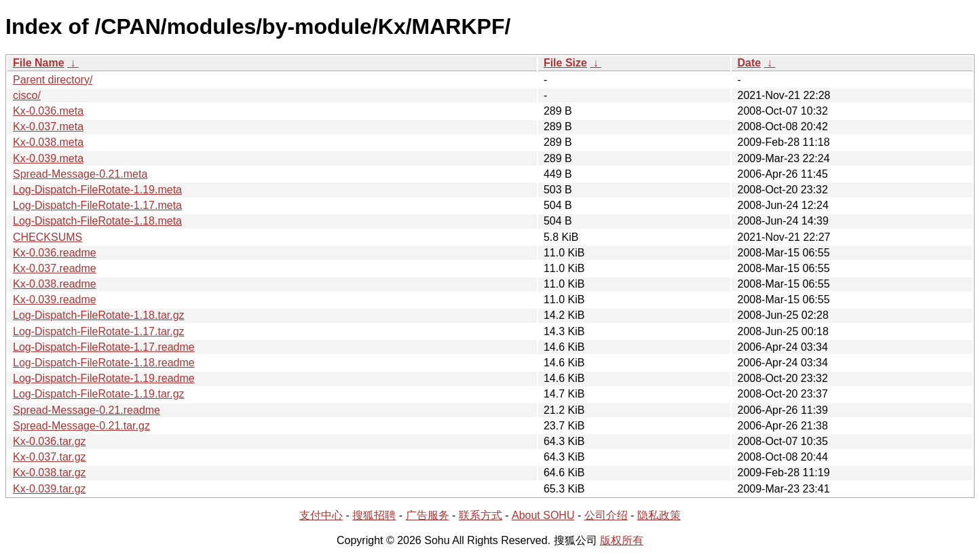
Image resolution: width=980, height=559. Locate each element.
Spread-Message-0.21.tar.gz (81, 426)
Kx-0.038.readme (55, 284)
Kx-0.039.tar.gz (50, 489)
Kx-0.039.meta (48, 158)
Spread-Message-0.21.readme (87, 410)
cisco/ (27, 95)
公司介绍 (606, 515)
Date (749, 63)
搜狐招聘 (374, 515)
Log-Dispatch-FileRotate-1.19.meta (97, 190)
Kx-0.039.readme (55, 300)
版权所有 (622, 540)
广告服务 (428, 515)
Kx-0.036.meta (48, 111)
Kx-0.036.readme (55, 253)
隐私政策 (659, 515)
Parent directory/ (53, 80)
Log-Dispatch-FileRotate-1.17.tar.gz (99, 331)
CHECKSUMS (48, 237)
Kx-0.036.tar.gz (50, 441)
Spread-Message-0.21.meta (80, 174)
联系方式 (480, 515)
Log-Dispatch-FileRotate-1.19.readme (104, 378)
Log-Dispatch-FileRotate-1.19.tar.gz (99, 394)
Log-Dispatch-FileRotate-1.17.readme (104, 347)
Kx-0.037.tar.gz (50, 457)
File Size (565, 63)
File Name (39, 63)
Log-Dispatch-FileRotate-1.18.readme (104, 363)
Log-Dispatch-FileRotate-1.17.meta (97, 205)
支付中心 (321, 515)
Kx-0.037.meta (48, 127)
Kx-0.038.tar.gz (50, 473)
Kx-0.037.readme (55, 268)
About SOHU (543, 515)
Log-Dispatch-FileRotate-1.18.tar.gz (99, 315)
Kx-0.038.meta (48, 142)
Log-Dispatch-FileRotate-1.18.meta (97, 221)
